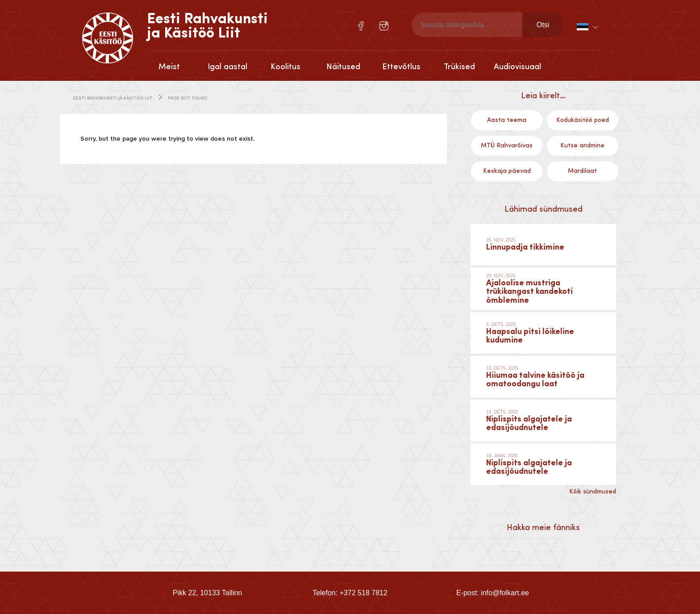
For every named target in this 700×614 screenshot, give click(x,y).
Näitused (343, 67)
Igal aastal (227, 67)
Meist (169, 67)
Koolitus (285, 67)
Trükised (459, 67)
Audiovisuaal (517, 67)
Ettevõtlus (401, 67)
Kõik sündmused (593, 492)
